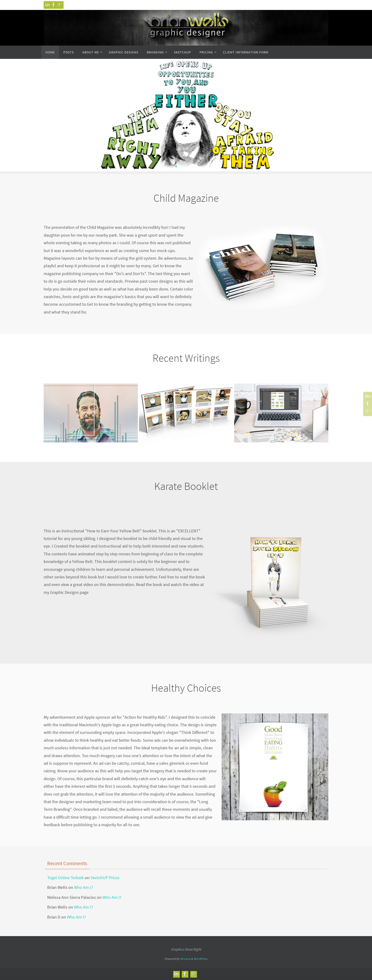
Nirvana (185, 959)
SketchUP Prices (105, 878)
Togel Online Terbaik (65, 878)
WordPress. (201, 959)
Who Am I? (84, 887)
